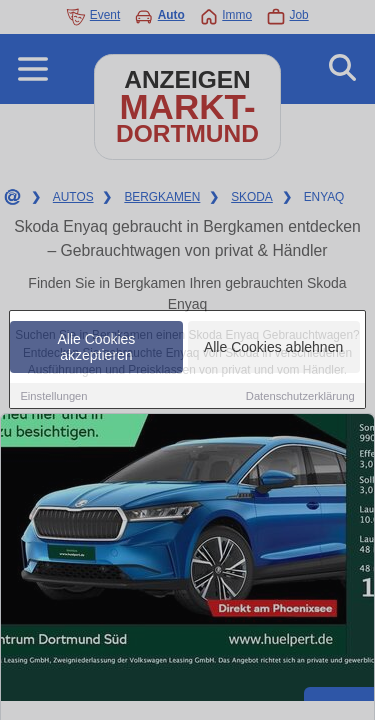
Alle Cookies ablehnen (273, 348)
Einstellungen (53, 397)
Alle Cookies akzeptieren (97, 348)
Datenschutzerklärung (300, 397)
